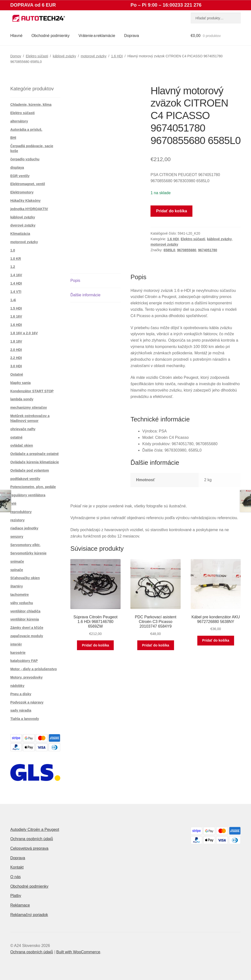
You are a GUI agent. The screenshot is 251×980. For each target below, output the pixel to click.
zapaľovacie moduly (27, 636)
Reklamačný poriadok (29, 915)
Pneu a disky (21, 694)
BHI (13, 138)
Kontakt (17, 867)
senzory (17, 537)
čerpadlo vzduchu (25, 159)
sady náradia (21, 710)
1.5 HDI (16, 308)
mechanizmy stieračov (29, 407)
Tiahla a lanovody (25, 719)
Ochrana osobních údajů (32, 839)
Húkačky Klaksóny (25, 201)
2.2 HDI (16, 358)
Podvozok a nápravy (27, 702)
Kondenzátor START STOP (32, 391)
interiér (16, 644)
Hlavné (16, 36)
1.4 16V (16, 275)
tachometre (19, 595)
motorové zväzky (94, 56)
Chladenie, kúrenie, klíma (31, 105)
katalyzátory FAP (24, 661)
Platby (16, 896)
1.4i (13, 300)
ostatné (16, 437)
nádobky (17, 686)
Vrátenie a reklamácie (97, 36)
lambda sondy (22, 399)
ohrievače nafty (23, 429)
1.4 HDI (16, 283)
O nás (16, 877)
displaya (17, 167)
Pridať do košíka (172, 211)
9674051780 (208, 250)
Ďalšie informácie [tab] (85, 295)
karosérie (18, 653)
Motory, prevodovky (26, 677)
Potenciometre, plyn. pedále (33, 487)
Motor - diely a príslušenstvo (34, 669)
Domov (16, 56)
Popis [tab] (75, 281)
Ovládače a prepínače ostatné (35, 454)
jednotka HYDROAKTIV (29, 209)
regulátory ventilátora (28, 495)
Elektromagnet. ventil (28, 184)
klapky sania (20, 383)
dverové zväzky (23, 225)
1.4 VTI (16, 292)
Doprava (131, 36)
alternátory (19, 121)
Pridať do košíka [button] (95, 645)
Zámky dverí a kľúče (27, 628)
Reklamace (20, 905)
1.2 (13, 267)
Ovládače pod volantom (30, 470)
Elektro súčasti (37, 56)
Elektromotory (22, 192)
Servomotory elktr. (25, 545)
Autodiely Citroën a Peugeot (35, 830)
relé (13, 503)
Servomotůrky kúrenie (28, 553)
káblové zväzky (64, 56)
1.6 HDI (117, 56)
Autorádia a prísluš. (26, 130)
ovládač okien (22, 445)
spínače (17, 570)
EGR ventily (20, 176)
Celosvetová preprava (29, 848)
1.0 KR (16, 259)
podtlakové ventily (25, 479)
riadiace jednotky (24, 528)
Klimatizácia (20, 234)
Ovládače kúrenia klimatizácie (35, 462)
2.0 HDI (16, 350)
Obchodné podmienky (50, 36)
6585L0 (169, 250)
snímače (17, 562)
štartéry (17, 586)
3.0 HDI (16, 366)
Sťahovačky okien (25, 578)
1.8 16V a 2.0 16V (24, 333)
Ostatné (17, 374)
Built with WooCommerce (78, 952)
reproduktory (21, 512)
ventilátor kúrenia (25, 619)
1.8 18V (16, 341)
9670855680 (187, 250)
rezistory (17, 520)
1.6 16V (16, 316)
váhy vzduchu (22, 603)
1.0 (13, 250)
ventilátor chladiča (25, 611)
